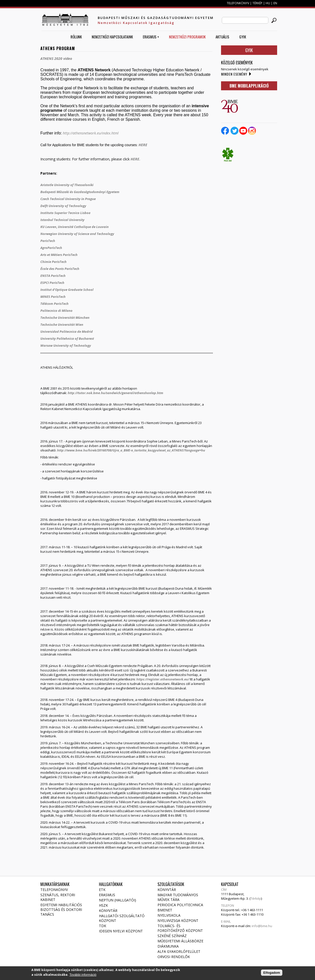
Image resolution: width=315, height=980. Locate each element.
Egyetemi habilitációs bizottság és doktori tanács (61, 910)
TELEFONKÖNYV (238, 3)
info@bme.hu (262, 926)
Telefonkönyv (54, 890)
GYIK (243, 37)
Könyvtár (108, 911)
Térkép (256, 898)
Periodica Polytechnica (180, 905)
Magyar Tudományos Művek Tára (178, 897)
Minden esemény (234, 74)
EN (275, 3)
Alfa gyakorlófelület (179, 951)
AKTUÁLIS (222, 37)
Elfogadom (272, 973)
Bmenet (165, 910)
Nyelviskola (169, 915)
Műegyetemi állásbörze (180, 941)
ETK (102, 890)
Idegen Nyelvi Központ (121, 931)
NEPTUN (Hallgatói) (118, 900)
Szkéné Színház (172, 936)
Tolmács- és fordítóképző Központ (180, 928)
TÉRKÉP (258, 3)
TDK (103, 926)
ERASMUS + (151, 37)
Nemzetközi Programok (187, 37)
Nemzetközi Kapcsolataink (112, 37)
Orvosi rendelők (174, 957)
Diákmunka (168, 946)
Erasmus (107, 895)
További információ (83, 975)
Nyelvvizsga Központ (178, 921)
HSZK (103, 905)
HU (268, 3)
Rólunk (76, 37)
